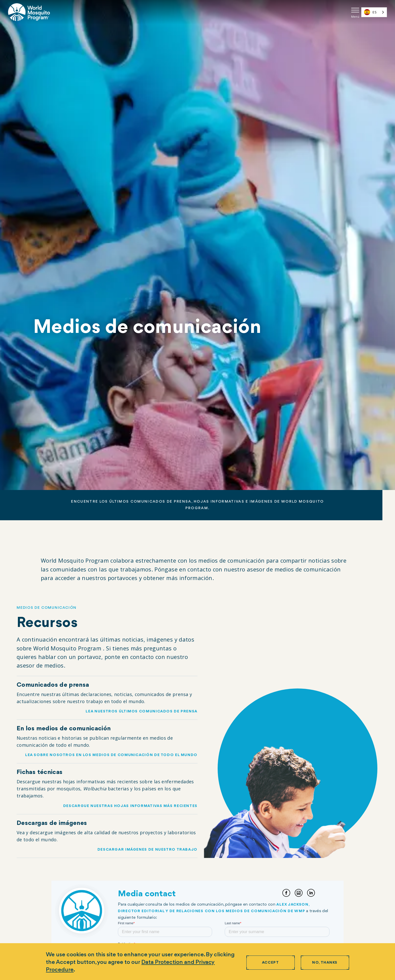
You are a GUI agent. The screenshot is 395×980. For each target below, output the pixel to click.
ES (370, 12)
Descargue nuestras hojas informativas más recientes (130, 806)
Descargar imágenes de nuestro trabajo (147, 850)
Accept (270, 963)
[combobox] (374, 12)
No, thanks (325, 963)
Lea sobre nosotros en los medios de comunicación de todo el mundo (111, 755)
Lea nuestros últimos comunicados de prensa (141, 712)
